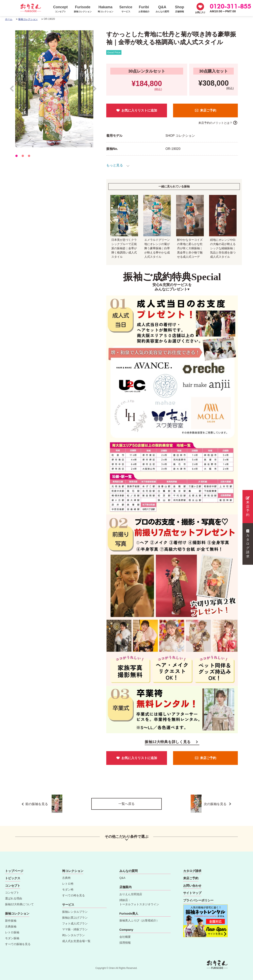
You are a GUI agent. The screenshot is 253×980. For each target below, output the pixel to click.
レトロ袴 (68, 884)
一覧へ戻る (126, 804)
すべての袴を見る (73, 895)
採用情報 (125, 943)
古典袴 (66, 878)
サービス (68, 905)
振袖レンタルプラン (75, 912)
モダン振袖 (12, 938)
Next (95, 90)
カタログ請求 (248, 544)
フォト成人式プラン (75, 923)
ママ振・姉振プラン (75, 929)
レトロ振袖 (12, 932)
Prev (14, 90)
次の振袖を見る (214, 804)
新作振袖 (11, 921)
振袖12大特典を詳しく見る (168, 742)
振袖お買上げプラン (75, 918)
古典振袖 (11, 926)
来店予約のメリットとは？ (215, 123)
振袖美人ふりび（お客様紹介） (139, 920)
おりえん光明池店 (131, 894)
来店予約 (248, 506)
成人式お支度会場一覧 (76, 941)
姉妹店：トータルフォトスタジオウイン (139, 902)
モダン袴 (68, 890)
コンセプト (12, 893)
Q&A (122, 878)
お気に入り (200, 12)
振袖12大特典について (19, 904)
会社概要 (125, 937)
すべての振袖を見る (18, 944)
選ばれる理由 (14, 898)
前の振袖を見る (44, 804)
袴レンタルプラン (73, 935)
